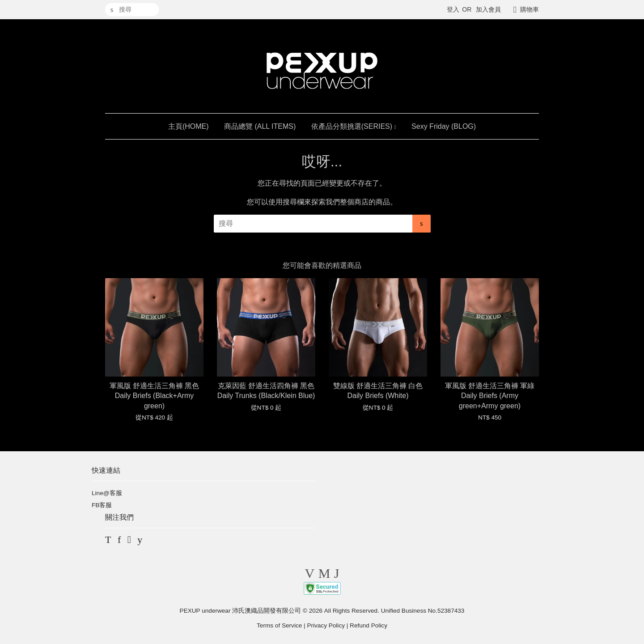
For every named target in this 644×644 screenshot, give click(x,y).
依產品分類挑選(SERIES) (354, 126)
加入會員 (488, 9)
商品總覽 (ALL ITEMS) (260, 126)
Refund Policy (369, 625)
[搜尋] (132, 10)
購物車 (530, 9)
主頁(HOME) (189, 126)
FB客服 (102, 505)
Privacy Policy (326, 625)
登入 (453, 9)
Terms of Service (279, 625)
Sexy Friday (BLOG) (444, 126)
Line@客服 (107, 493)
